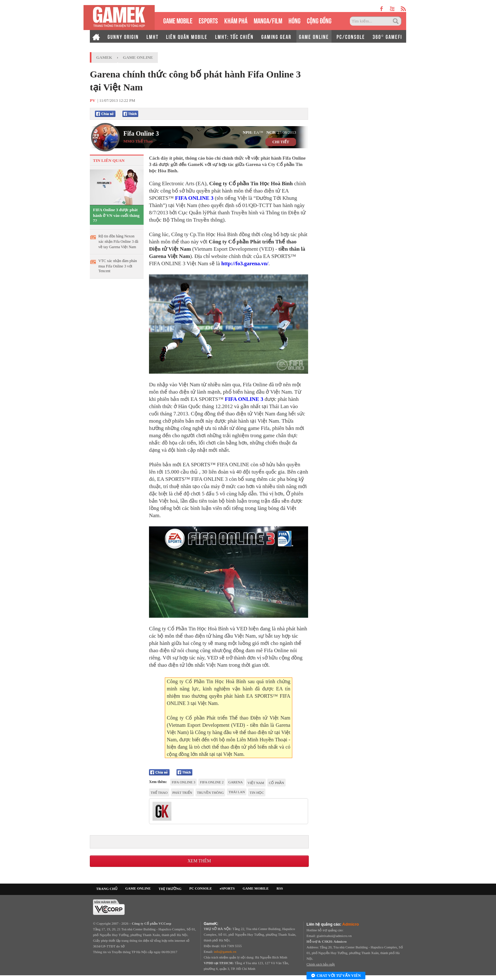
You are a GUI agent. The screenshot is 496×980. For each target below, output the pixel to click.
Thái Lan (237, 792)
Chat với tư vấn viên (336, 976)
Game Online (138, 57)
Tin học (257, 793)
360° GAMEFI (387, 36)
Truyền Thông (211, 793)
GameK (104, 57)
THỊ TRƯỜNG (170, 889)
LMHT (152, 36)
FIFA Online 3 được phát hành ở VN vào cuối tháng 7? (116, 215)
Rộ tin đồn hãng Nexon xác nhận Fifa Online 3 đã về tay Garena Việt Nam (118, 242)
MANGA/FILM (268, 20)
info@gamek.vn (225, 952)
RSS (280, 888)
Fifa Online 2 (212, 782)
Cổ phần (276, 783)
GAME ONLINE (314, 36)
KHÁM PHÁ (236, 20)
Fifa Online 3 (141, 133)
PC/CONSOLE (351, 36)
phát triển (182, 793)
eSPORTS (208, 20)
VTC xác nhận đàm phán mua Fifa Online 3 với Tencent (118, 266)
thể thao (159, 793)
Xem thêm (199, 861)
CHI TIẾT (281, 142)
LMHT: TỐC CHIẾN (234, 36)
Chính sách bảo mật (321, 964)
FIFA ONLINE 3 (194, 198)
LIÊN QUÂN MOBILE (187, 36)
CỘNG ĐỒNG (319, 20)
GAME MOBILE (178, 20)
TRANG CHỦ (107, 889)
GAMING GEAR (276, 36)
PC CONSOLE (201, 888)
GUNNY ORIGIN (123, 36)
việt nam (256, 783)
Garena (236, 782)
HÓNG (294, 20)
